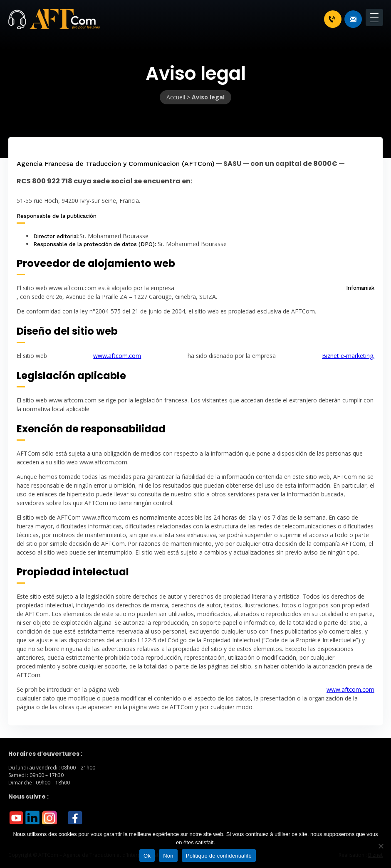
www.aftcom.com (117, 356)
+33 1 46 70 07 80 (332, 19)
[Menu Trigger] (374, 17)
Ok (147, 856)
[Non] (381, 846)
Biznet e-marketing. (348, 356)
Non (168, 856)
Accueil (176, 97)
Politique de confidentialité (219, 856)
